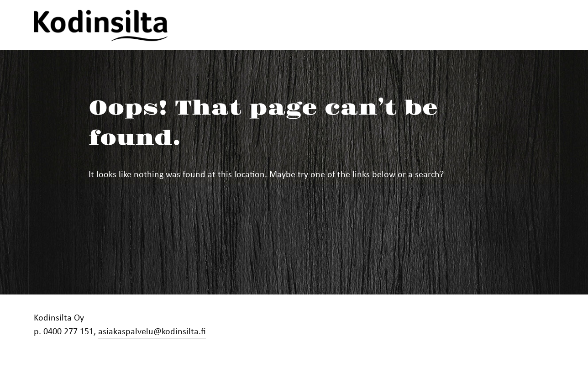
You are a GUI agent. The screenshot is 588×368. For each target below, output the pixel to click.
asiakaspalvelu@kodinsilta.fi (152, 331)
